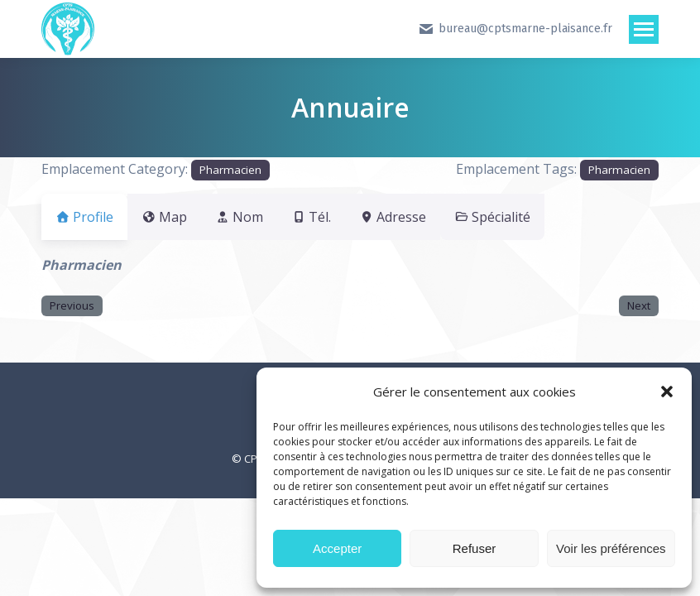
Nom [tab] (259, 217)
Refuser (475, 548)
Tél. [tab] (341, 217)
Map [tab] (174, 217)
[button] (667, 392)
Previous (72, 305)
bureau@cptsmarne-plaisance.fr (515, 29)
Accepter (337, 548)
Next (639, 305)
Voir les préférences (611, 548)
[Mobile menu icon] (644, 29)
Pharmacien (230, 170)
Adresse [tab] (432, 217)
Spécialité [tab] (542, 217)
